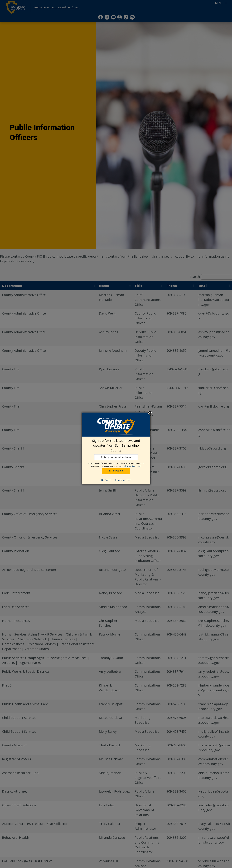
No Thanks (106, 480)
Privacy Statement (133, 466)
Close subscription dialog (150, 413)
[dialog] (116, 448)
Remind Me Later (123, 480)
